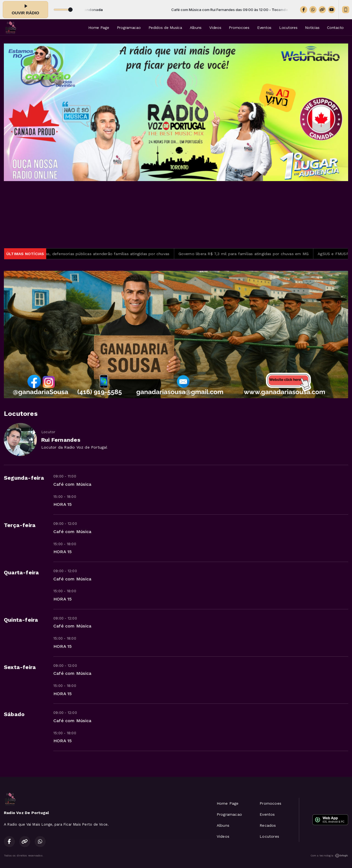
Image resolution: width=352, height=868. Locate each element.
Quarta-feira (21, 572)
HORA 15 (63, 504)
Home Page (99, 28)
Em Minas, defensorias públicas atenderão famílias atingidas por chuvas (105, 254)
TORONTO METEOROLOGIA (176, 215)
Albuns (196, 28)
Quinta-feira (21, 620)
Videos (215, 28)
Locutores (288, 28)
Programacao (129, 28)
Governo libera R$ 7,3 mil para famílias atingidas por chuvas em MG (248, 254)
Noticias (312, 28)
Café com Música (72, 484)
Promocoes (239, 28)
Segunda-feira (24, 478)
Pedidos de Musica (165, 28)
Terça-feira (20, 525)
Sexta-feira (20, 667)
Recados (268, 825)
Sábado (14, 714)
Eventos (264, 28)
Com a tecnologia (329, 856)
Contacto (335, 28)
